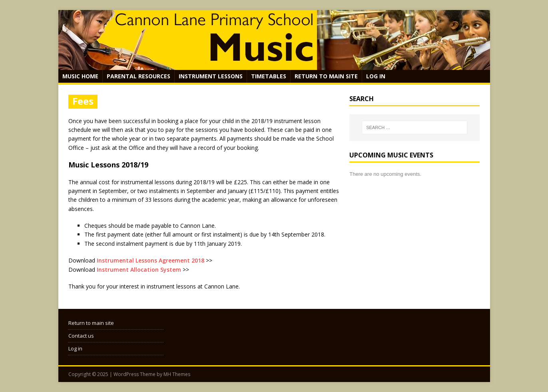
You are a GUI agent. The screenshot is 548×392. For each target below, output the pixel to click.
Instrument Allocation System (139, 270)
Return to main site (326, 76)
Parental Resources (138, 76)
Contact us (81, 336)
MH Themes (177, 374)
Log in (376, 76)
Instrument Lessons (211, 76)
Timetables (269, 76)
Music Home (80, 76)
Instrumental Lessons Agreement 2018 (150, 260)
